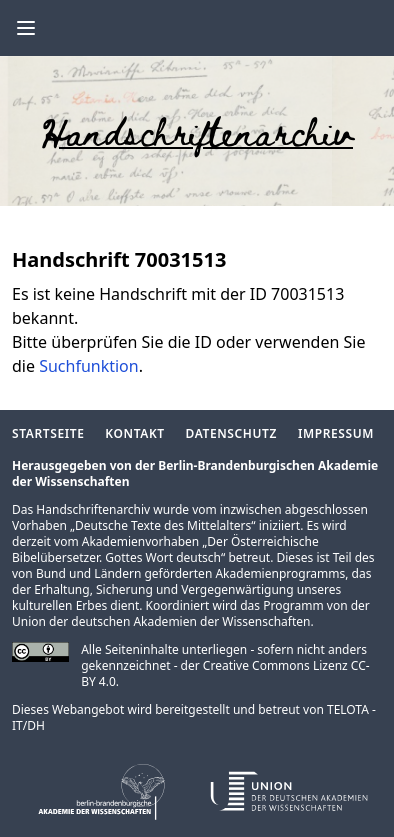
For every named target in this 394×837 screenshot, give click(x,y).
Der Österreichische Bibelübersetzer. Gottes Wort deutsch (165, 549)
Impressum (336, 433)
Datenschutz (231, 433)
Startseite (48, 433)
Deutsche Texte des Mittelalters (163, 525)
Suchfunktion (89, 366)
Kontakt (134, 433)
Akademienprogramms (280, 573)
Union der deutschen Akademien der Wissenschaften (161, 621)
